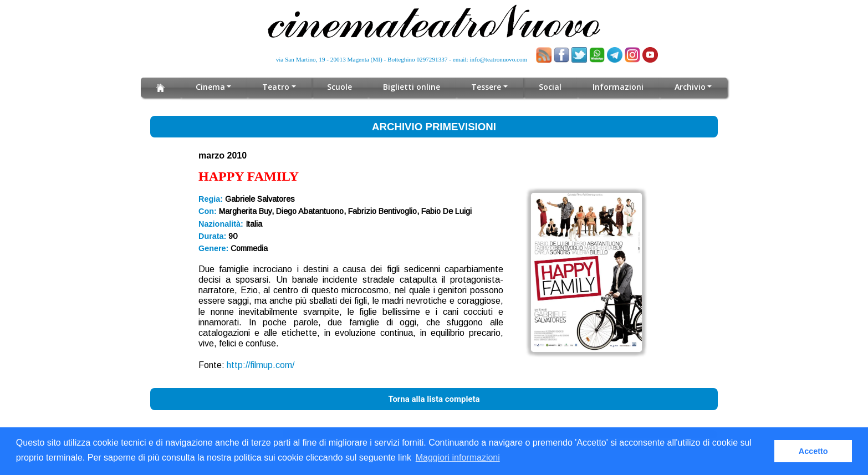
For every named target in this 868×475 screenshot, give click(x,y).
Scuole (340, 87)
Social (550, 87)
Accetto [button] (813, 451)
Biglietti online (412, 87)
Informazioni (618, 87)
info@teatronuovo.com (499, 59)
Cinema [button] (210, 87)
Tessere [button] (487, 87)
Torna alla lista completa (434, 399)
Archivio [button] (690, 87)
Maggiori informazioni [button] (458, 458)
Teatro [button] (276, 87)
